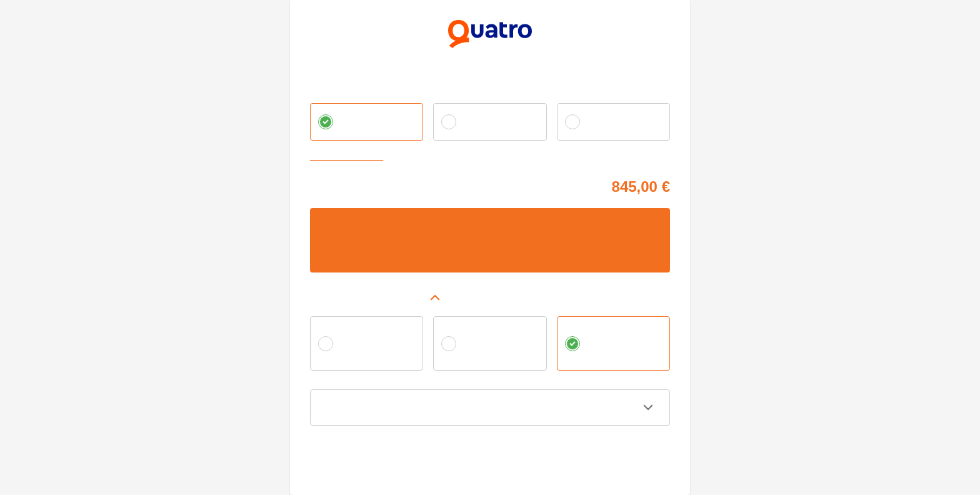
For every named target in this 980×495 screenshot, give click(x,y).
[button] (490, 297)
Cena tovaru (332, 185)
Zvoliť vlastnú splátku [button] (349, 157)
